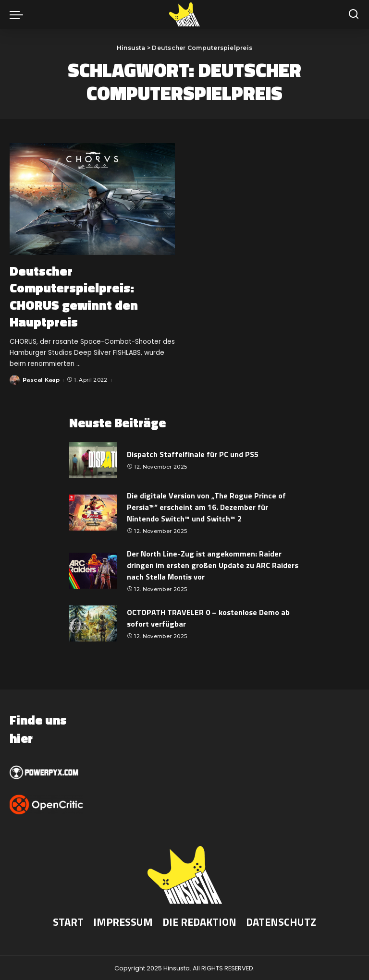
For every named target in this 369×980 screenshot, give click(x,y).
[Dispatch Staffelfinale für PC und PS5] (93, 459)
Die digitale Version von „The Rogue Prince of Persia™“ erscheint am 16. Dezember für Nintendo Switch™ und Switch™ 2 (206, 507)
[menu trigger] (19, 14)
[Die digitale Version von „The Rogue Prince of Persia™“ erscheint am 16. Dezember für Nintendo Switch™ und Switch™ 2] (93, 512)
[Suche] (354, 14)
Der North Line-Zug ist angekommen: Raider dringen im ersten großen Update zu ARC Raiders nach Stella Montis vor (213, 565)
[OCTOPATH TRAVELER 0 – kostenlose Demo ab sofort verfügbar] (93, 623)
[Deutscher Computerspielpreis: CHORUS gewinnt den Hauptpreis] (92, 199)
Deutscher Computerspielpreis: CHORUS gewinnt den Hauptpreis (77, 296)
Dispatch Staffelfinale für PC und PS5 (193, 453)
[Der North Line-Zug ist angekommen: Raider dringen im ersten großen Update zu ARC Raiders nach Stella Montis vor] (93, 570)
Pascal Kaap (42, 379)
